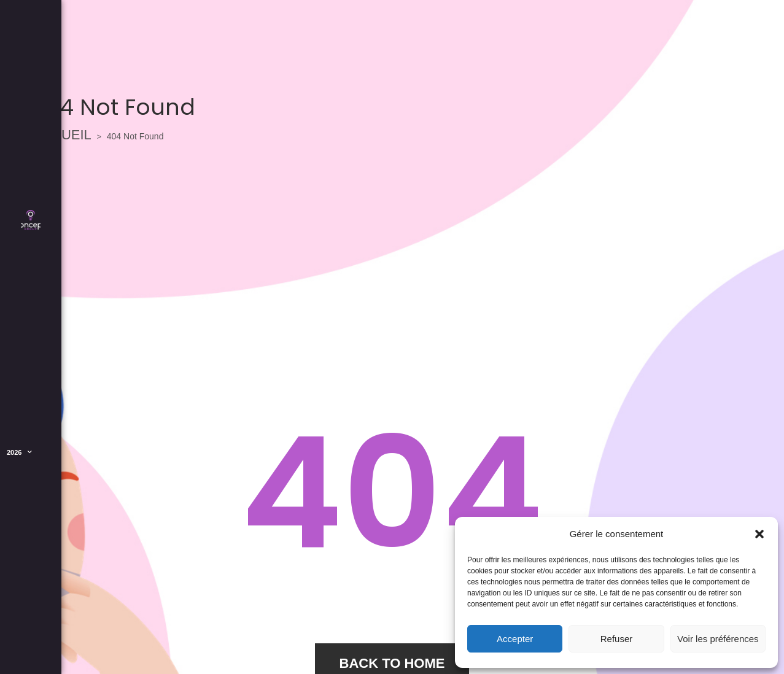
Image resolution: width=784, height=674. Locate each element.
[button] (759, 534)
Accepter (515, 639)
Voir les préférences (718, 639)
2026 (19, 452)
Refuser (617, 639)
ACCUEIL (62, 135)
